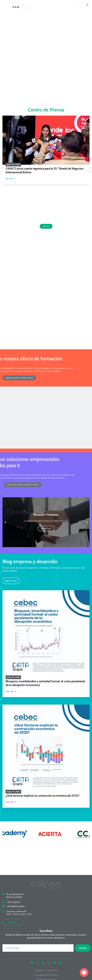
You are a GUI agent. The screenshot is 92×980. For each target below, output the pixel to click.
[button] (5, 518)
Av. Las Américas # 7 (15, 901)
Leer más (11, 687)
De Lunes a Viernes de (17, 919)
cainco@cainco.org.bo (16, 913)
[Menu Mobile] (87, 5)
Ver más (11, 179)
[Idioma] (77, 5)
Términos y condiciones (46, 978)
